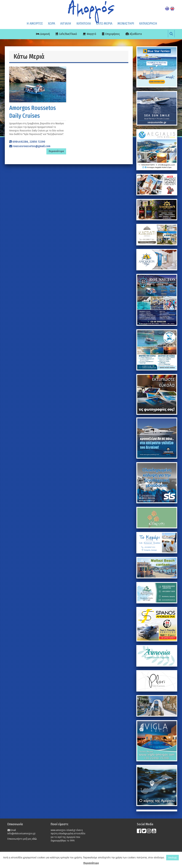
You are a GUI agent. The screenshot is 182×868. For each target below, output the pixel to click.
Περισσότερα (91, 863)
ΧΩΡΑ (52, 23)
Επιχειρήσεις (113, 34)
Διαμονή (45, 34)
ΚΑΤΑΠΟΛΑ (84, 23)
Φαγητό (91, 34)
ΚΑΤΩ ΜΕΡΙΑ (104, 23)
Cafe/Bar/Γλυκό (68, 34)
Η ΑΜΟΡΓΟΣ (35, 23)
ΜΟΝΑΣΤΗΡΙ (126, 23)
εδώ (34, 839)
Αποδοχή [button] (172, 858)
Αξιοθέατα (136, 34)
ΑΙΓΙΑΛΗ (66, 23)
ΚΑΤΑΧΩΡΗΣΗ (148, 23)
